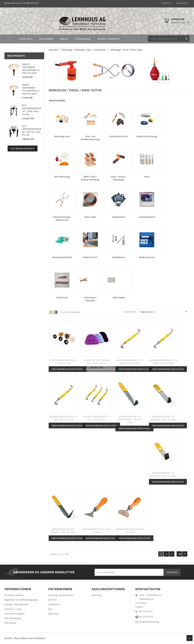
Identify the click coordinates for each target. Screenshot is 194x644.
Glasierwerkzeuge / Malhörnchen (62, 218)
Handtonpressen (147, 257)
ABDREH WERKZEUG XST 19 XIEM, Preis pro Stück (63, 418)
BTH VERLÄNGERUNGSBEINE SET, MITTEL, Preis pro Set (34, 130)
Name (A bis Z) (164, 312)
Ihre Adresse (10, 623)
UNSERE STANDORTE (109, 39)
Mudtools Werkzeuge (147, 136)
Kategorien (46, 39)
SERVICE (64, 39)
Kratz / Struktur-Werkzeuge (118, 178)
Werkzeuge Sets (62, 136)
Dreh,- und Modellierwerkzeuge (90, 138)
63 (180, 554)
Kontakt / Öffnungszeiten (17, 604)
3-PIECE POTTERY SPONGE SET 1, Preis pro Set (96, 362)
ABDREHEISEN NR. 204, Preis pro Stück (130, 531)
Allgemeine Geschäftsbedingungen (21, 600)
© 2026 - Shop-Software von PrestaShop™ (25, 638)
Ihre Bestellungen (13, 618)
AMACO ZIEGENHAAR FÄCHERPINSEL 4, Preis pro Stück (31, 89)
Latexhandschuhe (147, 217)
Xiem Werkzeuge (62, 177)
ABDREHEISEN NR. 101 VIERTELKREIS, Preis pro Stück (130, 419)
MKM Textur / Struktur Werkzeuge (90, 178)
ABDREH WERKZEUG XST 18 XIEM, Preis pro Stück (163, 362)
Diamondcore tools (119, 136)
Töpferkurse (54, 604)
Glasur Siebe (90, 217)
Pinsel (147, 177)
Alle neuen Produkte (23, 149)
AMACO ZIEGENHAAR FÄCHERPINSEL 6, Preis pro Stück (31, 69)
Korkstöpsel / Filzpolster (90, 299)
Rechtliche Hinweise (14, 595)
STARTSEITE (26, 39)
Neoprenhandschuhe (62, 257)
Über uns (52, 600)
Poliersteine (62, 298)
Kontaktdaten (148, 589)
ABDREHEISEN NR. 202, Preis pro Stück (96, 531)
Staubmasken (119, 217)
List (56, 312)
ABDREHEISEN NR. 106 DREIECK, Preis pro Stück (63, 531)
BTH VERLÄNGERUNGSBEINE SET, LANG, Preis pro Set (34, 110)
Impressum (53, 614)
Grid (51, 312)
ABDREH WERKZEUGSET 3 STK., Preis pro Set (97, 418)
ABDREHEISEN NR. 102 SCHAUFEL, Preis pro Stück (163, 418)
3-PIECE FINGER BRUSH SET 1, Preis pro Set (63, 362)
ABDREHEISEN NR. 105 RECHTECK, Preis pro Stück (163, 474)
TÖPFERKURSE (83, 39)
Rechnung (96, 595)
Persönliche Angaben (15, 614)
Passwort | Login (13, 609)
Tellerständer (118, 298)
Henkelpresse (118, 257)
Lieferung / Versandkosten (61, 595)
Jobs (50, 609)
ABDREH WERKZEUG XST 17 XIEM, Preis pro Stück (130, 362)
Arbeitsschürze (90, 257)
